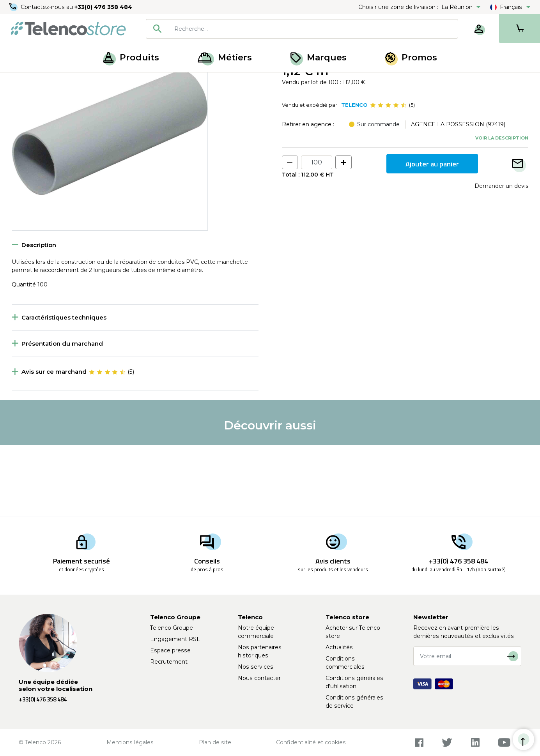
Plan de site (215, 742)
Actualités (339, 647)
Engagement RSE (175, 639)
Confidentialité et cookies (311, 742)
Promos (411, 57)
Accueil (21, 81)
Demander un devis (501, 257)
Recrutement (169, 662)
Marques (319, 57)
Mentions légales (130, 742)
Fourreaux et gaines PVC (71, 81)
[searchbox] (313, 29)
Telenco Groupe (172, 628)
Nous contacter (259, 678)
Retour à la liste (36, 98)
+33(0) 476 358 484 (103, 7)
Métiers (225, 57)
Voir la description (502, 208)
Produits (131, 57)
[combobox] (302, 29)
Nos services (256, 667)
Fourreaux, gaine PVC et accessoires (158, 81)
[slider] (388, 176)
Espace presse (170, 650)
